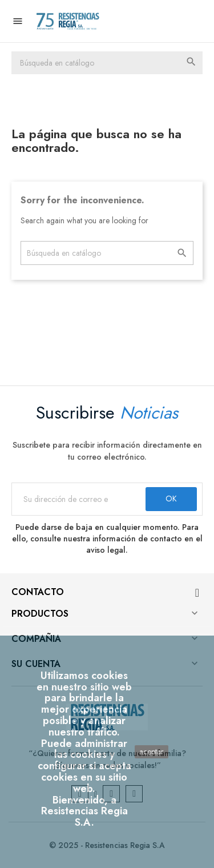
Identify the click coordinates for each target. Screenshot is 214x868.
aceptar (152, 752)
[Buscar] (107, 63)
